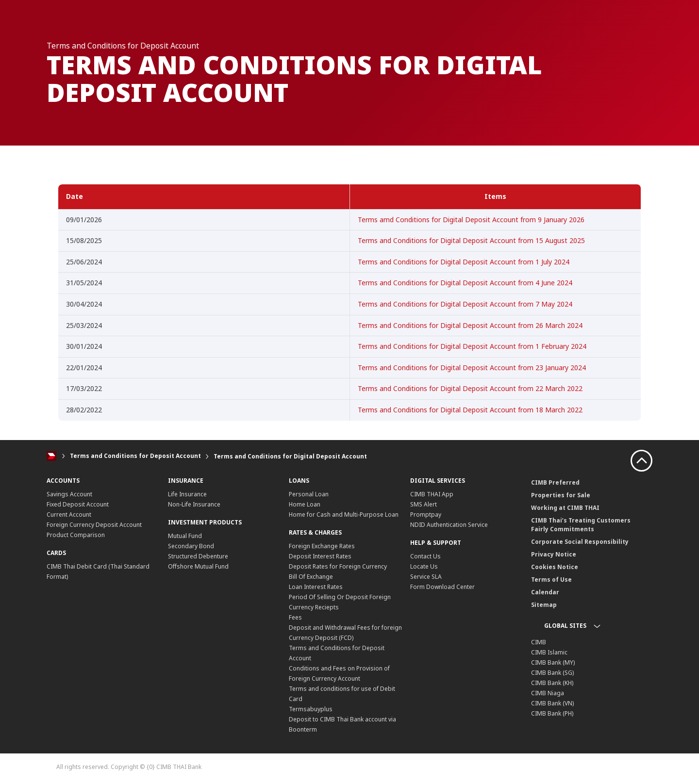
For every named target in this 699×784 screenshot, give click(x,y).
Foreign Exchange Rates (322, 546)
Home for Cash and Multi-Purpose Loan (344, 514)
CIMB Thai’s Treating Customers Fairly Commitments (581, 525)
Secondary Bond (191, 546)
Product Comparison (76, 535)
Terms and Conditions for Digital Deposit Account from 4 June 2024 (465, 283)
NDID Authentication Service (449, 525)
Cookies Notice (555, 567)
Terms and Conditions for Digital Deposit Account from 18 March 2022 (470, 410)
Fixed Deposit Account (78, 504)
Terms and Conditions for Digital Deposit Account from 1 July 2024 (464, 262)
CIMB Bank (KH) (552, 683)
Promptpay (426, 514)
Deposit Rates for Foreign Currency (338, 566)
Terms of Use (551, 580)
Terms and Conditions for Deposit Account (135, 456)
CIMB (539, 642)
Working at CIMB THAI (565, 508)
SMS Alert (424, 504)
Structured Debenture (198, 556)
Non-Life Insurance (194, 504)
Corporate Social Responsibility (580, 542)
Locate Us (424, 566)
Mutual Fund (185, 536)
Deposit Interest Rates (320, 556)
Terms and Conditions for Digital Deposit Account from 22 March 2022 (470, 388)
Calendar (545, 592)
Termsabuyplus (311, 709)
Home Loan (305, 504)
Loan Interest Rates (316, 587)
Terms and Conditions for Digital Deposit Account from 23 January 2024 (472, 367)
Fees (295, 617)
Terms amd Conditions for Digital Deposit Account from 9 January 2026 (471, 220)
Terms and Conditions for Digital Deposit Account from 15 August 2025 (471, 240)
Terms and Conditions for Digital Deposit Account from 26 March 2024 (470, 325)
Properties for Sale (561, 495)
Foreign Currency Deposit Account (94, 525)
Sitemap (544, 605)
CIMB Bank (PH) (552, 713)
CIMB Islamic (549, 652)
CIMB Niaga (548, 693)
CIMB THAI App (432, 494)
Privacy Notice (554, 554)
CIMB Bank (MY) (553, 662)
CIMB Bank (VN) (552, 703)
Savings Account (69, 494)
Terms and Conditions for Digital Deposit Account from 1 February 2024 (472, 346)
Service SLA (426, 577)
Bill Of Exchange (311, 577)
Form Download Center (442, 587)
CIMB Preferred (555, 482)
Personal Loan (309, 494)
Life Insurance (187, 494)
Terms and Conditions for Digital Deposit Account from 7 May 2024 (465, 304)
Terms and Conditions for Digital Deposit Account (290, 456)
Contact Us (425, 556)
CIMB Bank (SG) (552, 673)
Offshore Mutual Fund (198, 566)
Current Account (69, 514)
